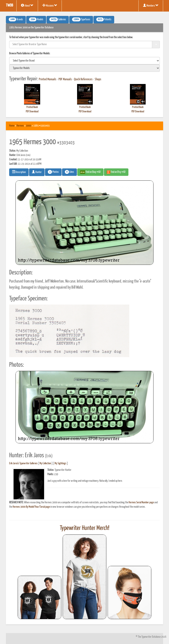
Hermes (20, 126)
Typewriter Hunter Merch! (85, 528)
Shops (98, 79)
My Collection (45, 463)
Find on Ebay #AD (90, 172)
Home (12, 126)
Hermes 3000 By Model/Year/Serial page (31, 507)
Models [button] (36, 19)
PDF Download (32, 112)
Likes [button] (69, 172)
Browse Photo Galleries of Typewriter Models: (30, 54)
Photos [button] (53, 172)
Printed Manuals (48, 79)
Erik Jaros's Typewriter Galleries (23, 463)
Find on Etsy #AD (116, 172)
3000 (29, 126)
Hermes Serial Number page (141, 503)
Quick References (83, 79)
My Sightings (60, 463)
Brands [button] (16, 19)
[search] (84, 61)
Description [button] (19, 172)
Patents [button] (104, 19)
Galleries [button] (58, 19)
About (27, 5)
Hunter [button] (37, 172)
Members (151, 5)
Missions (50, 5)
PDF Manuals (65, 79)
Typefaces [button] (81, 19)
